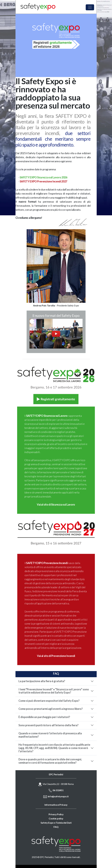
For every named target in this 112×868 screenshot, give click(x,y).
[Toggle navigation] (90, 7)
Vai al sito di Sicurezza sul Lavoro (56, 505)
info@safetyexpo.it (58, 796)
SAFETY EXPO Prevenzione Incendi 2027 (43, 181)
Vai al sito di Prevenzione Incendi (56, 656)
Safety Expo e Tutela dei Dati (56, 823)
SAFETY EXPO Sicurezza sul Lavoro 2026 (44, 177)
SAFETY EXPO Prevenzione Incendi (47, 563)
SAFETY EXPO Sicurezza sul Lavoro (47, 416)
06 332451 (58, 790)
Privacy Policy (56, 814)
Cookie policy (56, 818)
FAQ (56, 827)
